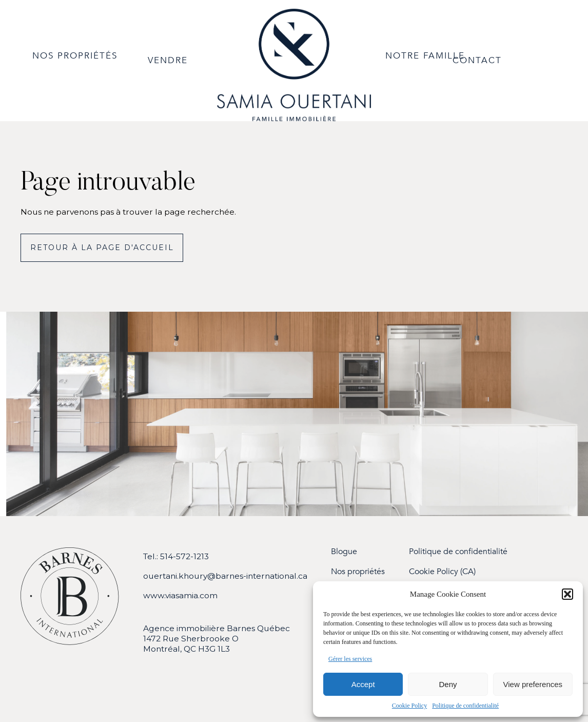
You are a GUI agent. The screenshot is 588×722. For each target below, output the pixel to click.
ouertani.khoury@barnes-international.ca (225, 576)
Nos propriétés (358, 572)
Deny (448, 684)
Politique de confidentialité (465, 706)
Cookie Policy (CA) (442, 572)
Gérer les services (350, 659)
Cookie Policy (409, 706)
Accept (363, 684)
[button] (567, 594)
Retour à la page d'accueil (102, 248)
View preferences (533, 684)
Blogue (344, 552)
